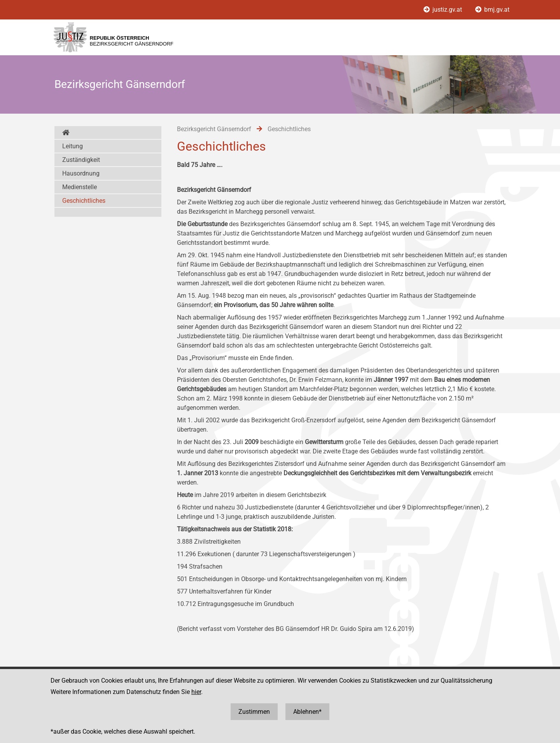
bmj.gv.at (492, 10)
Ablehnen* (307, 712)
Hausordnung (81, 173)
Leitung (73, 146)
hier (196, 692)
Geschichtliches (84, 201)
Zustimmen (254, 712)
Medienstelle (80, 187)
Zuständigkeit (81, 160)
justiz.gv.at (444, 10)
